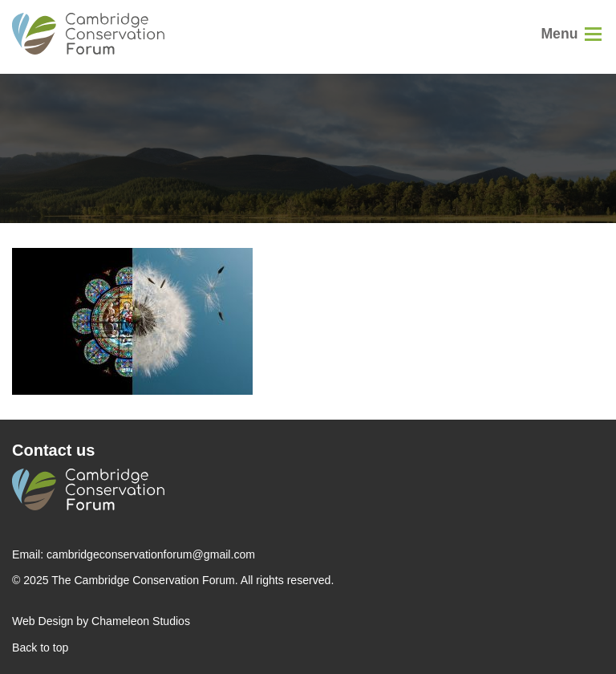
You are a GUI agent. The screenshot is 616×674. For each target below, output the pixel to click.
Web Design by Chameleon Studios (101, 621)
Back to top (40, 648)
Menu (559, 34)
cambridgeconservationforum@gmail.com (151, 554)
